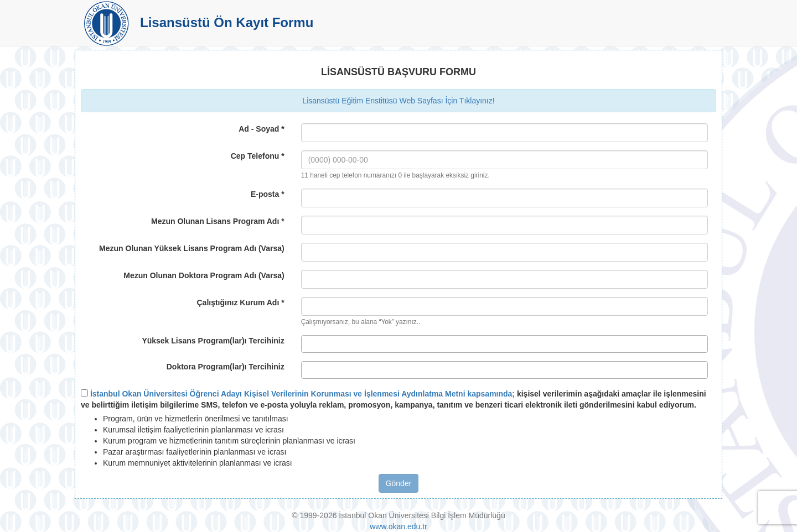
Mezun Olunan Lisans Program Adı (218, 221)
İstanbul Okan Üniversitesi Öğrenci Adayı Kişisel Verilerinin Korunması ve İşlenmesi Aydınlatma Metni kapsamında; (302, 394)
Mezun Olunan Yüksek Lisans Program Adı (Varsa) (192, 248)
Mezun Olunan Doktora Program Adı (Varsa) (204, 275)
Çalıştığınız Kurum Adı (240, 302)
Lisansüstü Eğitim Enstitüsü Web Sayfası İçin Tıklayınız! (398, 101)
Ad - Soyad (261, 129)
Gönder (399, 483)
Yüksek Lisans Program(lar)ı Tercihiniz (213, 341)
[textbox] (307, 344)
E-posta (268, 194)
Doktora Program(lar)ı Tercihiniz (226, 367)
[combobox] (504, 344)
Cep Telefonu (258, 156)
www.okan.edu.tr (398, 526)
